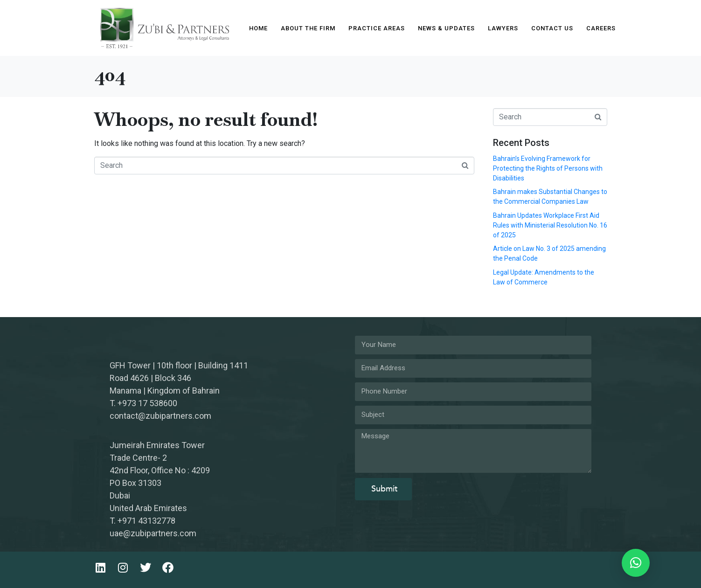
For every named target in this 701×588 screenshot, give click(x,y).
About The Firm (308, 28)
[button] (636, 563)
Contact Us (552, 28)
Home (258, 28)
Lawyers (503, 28)
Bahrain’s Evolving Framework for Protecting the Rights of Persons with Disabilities (548, 168)
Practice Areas (377, 28)
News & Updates (446, 28)
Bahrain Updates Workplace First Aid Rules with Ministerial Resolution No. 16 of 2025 (550, 225)
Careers (601, 28)
